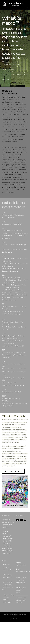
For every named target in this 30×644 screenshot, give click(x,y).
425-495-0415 (21, 565)
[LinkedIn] (21, 520)
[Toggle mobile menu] (27, 7)
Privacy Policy (21, 600)
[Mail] (25, 520)
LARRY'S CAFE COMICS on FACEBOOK (21, 580)
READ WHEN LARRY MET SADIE (21, 590)
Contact (19, 603)
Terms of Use (21, 598)
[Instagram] (18, 520)
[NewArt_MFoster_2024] (15, 476)
